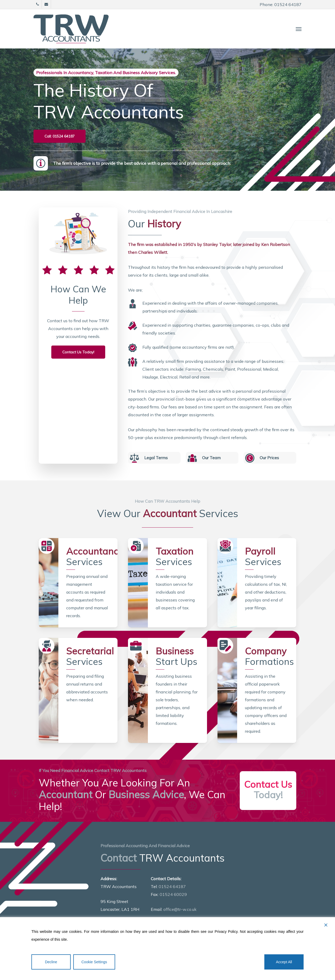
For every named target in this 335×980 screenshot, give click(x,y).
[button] (299, 29)
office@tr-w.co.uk (180, 909)
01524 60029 (173, 894)
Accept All (284, 962)
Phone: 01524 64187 (281, 4)
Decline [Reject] (51, 962)
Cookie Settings (94, 962)
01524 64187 (172, 886)
